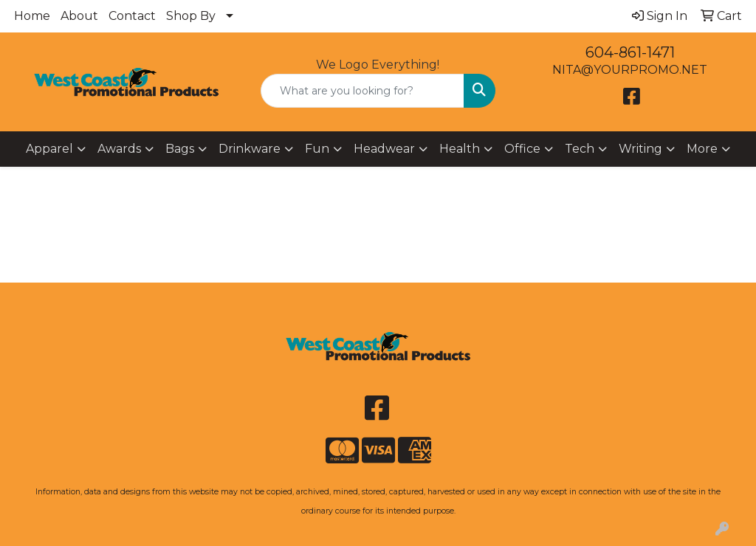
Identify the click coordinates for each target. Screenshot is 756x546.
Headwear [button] (384, 149)
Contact (132, 16)
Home (32, 16)
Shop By (191, 16)
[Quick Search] (362, 91)
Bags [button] (180, 149)
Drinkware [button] (250, 149)
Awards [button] (119, 149)
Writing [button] (640, 149)
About (79, 16)
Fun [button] (317, 149)
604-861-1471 (630, 52)
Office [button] (522, 149)
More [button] (702, 149)
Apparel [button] (49, 149)
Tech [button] (580, 149)
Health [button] (460, 149)
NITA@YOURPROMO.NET (630, 70)
